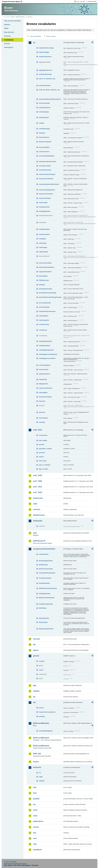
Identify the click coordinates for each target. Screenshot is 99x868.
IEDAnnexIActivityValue (47, 598)
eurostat (36, 639)
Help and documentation (12, 21)
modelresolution (44, 234)
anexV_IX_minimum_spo (47, 79)
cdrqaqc (42, 123)
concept (42, 661)
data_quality (43, 440)
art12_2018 (37, 475)
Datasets (7, 25)
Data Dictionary (20, 17)
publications (38, 821)
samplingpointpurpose (46, 350)
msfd (35, 810)
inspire (36, 762)
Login (78, 1)
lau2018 (36, 799)
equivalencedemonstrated (47, 161)
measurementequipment (47, 190)
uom (35, 838)
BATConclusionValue (46, 569)
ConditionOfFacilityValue (47, 573)
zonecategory (43, 418)
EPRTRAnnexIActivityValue (48, 588)
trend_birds (43, 461)
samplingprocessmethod (47, 358)
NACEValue (43, 608)
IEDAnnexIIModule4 (41, 746)
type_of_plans (44, 469)
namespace (43, 243)
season (41, 457)
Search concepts (51, 36)
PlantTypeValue (44, 618)
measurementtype (45, 198)
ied (34, 702)
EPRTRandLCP (39, 541)
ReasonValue (43, 622)
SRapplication (44, 384)
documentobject (44, 147)
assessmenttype (44, 103)
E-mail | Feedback (10, 862)
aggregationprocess (46, 70)
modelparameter (44, 229)
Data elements (9, 32)
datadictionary (39, 515)
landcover (37, 767)
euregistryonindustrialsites (44, 549)
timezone (42, 412)
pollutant (42, 285)
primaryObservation (46, 289)
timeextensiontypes (45, 397)
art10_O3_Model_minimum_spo (49, 90)
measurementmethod (46, 194)
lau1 (35, 787)
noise (35, 816)
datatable (42, 133)
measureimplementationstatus (49, 184)
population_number (45, 449)
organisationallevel (45, 272)
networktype (43, 247)
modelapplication (45, 211)
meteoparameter (44, 207)
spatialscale (43, 379)
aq (34, 42)
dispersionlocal (44, 137)
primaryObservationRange (48, 293)
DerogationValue (44, 583)
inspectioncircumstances (47, 712)
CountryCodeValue (45, 578)
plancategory (43, 276)
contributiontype (44, 129)
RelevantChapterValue (46, 629)
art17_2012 (37, 487)
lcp (34, 804)
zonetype (42, 422)
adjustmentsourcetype (46, 48)
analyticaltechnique (45, 74)
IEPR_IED (37, 754)
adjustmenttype (44, 52)
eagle (41, 777)
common (37, 509)
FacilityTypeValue (45, 594)
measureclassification (46, 179)
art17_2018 (37, 492)
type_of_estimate (45, 465)
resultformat (43, 330)
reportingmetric (44, 320)
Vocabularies (9, 40)
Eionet (13, 17)
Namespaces (9, 47)
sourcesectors (44, 369)
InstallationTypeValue (46, 604)
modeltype (42, 239)
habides (36, 691)
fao (34, 644)
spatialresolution (44, 374)
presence (42, 453)
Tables (6, 28)
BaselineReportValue (46, 561)
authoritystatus (44, 117)
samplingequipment (45, 341)
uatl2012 (42, 781)
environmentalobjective (47, 156)
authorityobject (44, 112)
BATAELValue (43, 565)
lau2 (35, 793)
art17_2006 (37, 481)
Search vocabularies (35, 36)
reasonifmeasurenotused (47, 311)
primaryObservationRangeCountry (50, 297)
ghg (35, 685)
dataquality (38, 521)
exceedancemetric (45, 166)
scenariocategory (45, 365)
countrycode (43, 435)
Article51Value (44, 554)
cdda (35, 504)
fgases (36, 650)
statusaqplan (43, 392)
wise (35, 844)
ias (34, 697)
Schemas (7, 36)
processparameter (45, 303)
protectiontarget (44, 307)
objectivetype (43, 252)
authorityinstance (45, 108)
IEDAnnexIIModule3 (41, 738)
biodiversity (38, 498)
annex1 (41, 708)
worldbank (37, 850)
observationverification (47, 267)
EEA (13, 2)
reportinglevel (44, 316)
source (41, 670)
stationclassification (46, 388)
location (42, 444)
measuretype (43, 203)
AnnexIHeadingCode (46, 731)
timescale (42, 401)
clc (40, 773)
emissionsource (44, 152)
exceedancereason (45, 170)
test (35, 833)
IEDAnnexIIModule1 (41, 723)
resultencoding (44, 324)
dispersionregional (45, 142)
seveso (36, 827)
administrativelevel (45, 57)
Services (7, 44)
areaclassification (45, 85)
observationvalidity (45, 263)
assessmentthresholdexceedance (50, 99)
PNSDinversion (44, 280)
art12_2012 (37, 430)
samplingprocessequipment (48, 354)
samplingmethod (44, 346)
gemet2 (36, 656)
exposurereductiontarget (47, 174)
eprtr (35, 533)
